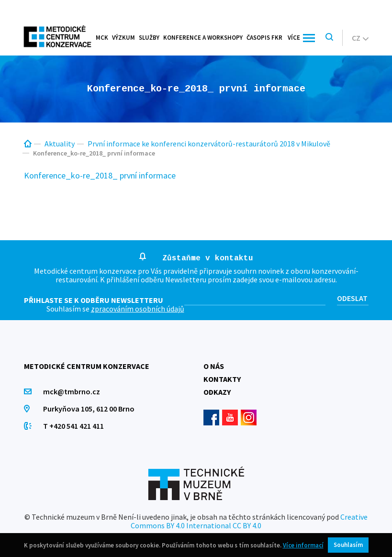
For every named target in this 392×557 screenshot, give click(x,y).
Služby (149, 38)
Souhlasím (348, 545)
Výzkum (123, 38)
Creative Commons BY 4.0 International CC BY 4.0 (249, 521)
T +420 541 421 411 (73, 426)
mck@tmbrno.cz (72, 391)
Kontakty (222, 379)
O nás (214, 366)
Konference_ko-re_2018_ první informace (100, 175)
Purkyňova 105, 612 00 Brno (89, 409)
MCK (102, 38)
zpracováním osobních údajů (138, 309)
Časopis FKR (264, 38)
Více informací (303, 545)
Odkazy (217, 392)
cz (360, 38)
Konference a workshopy (203, 38)
